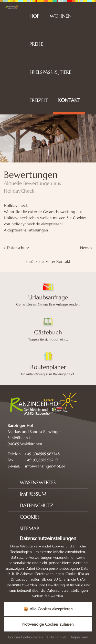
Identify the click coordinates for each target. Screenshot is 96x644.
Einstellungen (36, 230)
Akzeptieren (14, 230)
